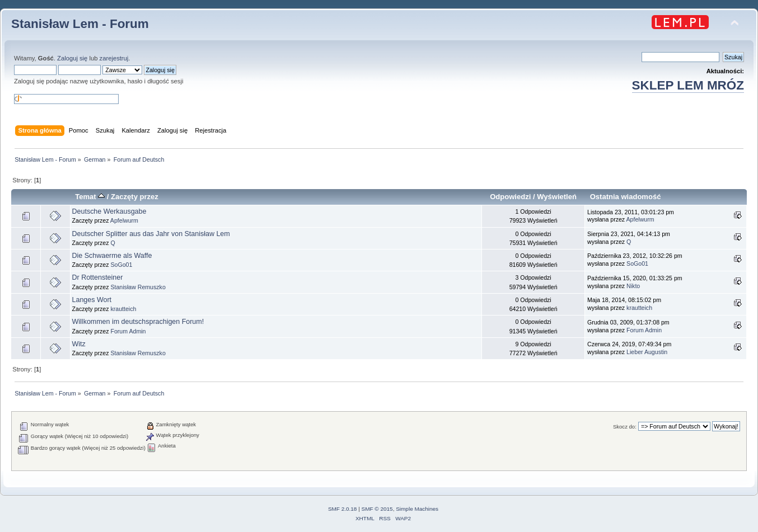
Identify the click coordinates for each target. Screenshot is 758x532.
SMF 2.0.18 (343, 509)
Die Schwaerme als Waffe (112, 256)
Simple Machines (417, 509)
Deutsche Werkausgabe (109, 211)
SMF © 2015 (377, 509)
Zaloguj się (72, 58)
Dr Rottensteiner (98, 277)
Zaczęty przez (135, 197)
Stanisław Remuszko (138, 287)
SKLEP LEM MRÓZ (688, 85)
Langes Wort (92, 300)
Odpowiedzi (510, 197)
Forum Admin (128, 331)
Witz (79, 344)
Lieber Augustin (647, 352)
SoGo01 (121, 265)
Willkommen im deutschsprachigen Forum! (138, 322)
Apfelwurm (124, 220)
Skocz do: (625, 427)
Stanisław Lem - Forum (80, 24)
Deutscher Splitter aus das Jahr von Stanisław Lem (151, 234)
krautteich (123, 309)
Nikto (633, 286)
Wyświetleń (557, 197)
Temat (90, 197)
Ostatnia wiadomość (626, 197)
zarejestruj (114, 58)
